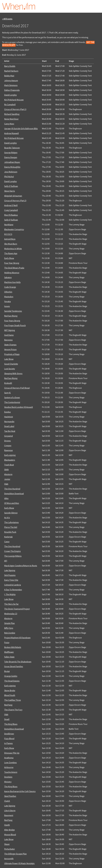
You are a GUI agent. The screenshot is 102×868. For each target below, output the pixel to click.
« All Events (7, 19)
